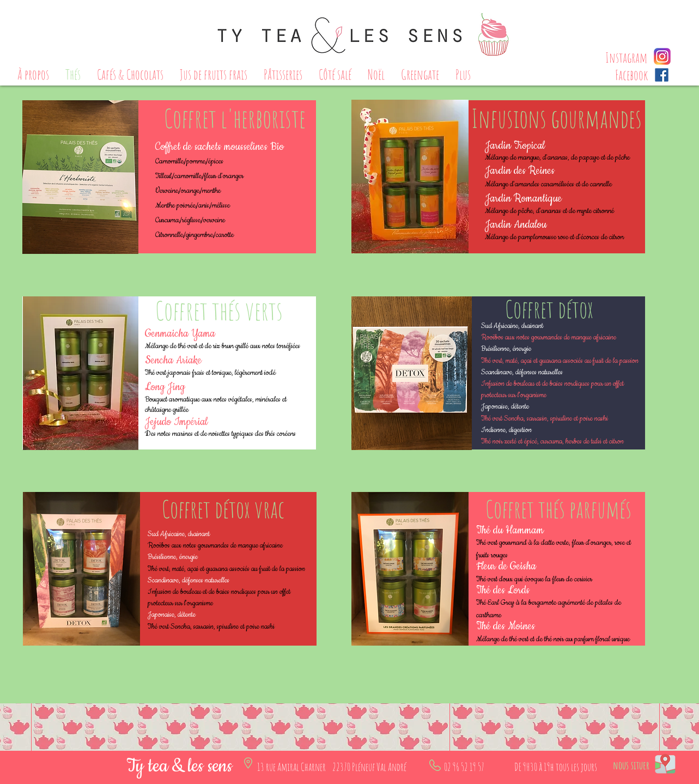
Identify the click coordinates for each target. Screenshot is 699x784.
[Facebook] (631, 75)
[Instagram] (627, 57)
